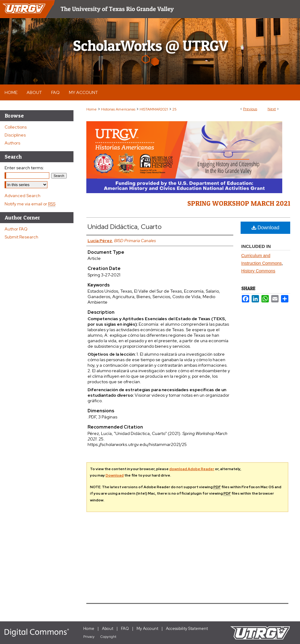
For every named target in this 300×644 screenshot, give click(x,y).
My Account (147, 629)
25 (174, 109)
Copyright (108, 637)
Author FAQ (16, 229)
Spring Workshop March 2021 (239, 203)
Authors (12, 143)
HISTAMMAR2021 (154, 109)
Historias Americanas (118, 109)
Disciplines (15, 135)
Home (92, 109)
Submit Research (21, 237)
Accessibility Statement (187, 629)
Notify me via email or (30, 204)
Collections (16, 127)
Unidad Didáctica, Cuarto (125, 227)
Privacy (89, 637)
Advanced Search (22, 196)
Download (266, 228)
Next (272, 109)
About (108, 629)
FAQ (125, 629)
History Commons (258, 271)
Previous (250, 109)
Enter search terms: (24, 168)
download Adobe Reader (192, 469)
